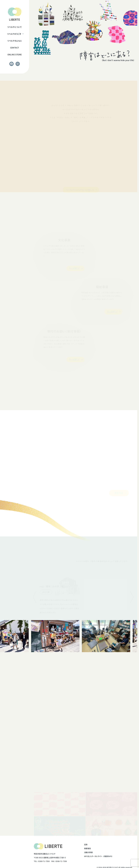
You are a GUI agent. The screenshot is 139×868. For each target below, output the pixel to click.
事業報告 (88, 848)
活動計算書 (88, 852)
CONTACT (15, 48)
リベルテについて (15, 27)
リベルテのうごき (14, 34)
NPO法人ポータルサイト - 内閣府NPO (98, 856)
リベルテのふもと (15, 41)
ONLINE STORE (15, 54)
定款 (86, 845)
